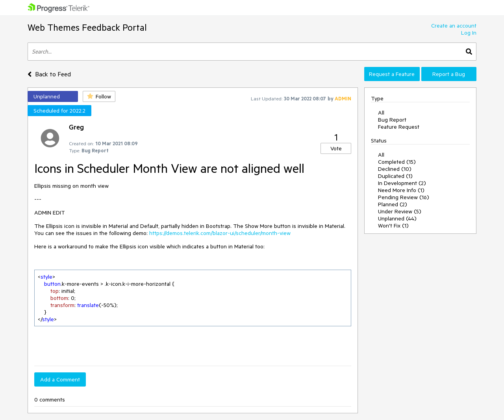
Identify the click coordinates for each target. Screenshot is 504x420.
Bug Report (392, 120)
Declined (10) (395, 169)
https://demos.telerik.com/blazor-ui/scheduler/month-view (220, 233)
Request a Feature (392, 74)
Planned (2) (393, 204)
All (381, 113)
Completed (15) (397, 162)
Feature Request (399, 127)
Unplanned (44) (397, 218)
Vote (336, 148)
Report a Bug (449, 74)
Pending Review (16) (404, 197)
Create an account (454, 26)
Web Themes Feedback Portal (87, 27)
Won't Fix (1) (393, 226)
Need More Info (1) (401, 190)
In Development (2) (402, 183)
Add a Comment (60, 379)
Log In (469, 33)
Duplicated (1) (395, 176)
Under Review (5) (400, 211)
